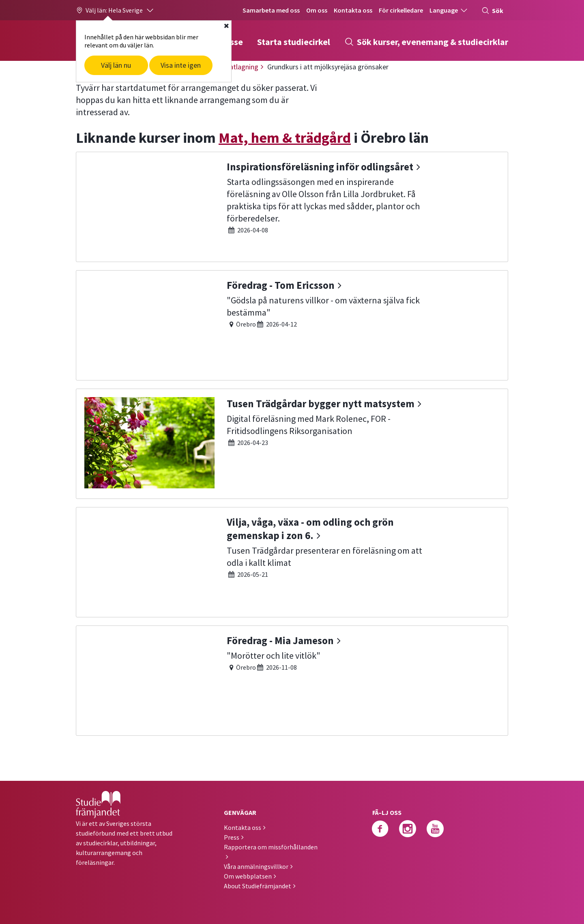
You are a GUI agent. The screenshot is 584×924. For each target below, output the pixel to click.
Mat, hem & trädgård (285, 138)
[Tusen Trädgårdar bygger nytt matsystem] (292, 443)
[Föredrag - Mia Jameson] (292, 680)
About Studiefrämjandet (258, 886)
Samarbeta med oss (271, 10)
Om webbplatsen (248, 876)
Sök (492, 11)
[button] (115, 10)
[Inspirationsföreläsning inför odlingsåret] (292, 206)
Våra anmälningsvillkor (256, 866)
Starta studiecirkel (294, 42)
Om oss (317, 10)
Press (232, 837)
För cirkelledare (401, 10)
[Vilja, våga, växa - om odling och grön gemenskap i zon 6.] (292, 561)
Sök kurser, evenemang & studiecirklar (426, 42)
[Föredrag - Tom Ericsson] (292, 324)
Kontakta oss (353, 10)
